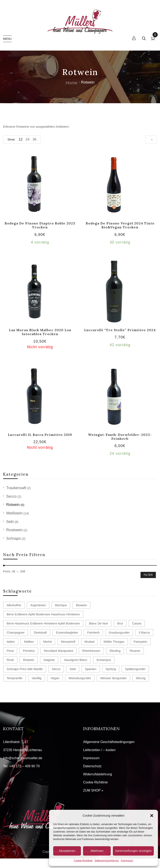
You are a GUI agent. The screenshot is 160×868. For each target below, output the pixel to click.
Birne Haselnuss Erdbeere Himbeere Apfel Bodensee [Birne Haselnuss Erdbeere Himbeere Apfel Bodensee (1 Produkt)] (43, 623)
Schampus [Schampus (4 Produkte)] (104, 660)
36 (34, 139)
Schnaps (13, 538)
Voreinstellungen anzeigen (133, 851)
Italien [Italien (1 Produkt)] (11, 642)
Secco (11, 496)
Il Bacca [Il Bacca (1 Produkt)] (144, 632)
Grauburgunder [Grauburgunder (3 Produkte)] (119, 632)
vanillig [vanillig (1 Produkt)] (37, 678)
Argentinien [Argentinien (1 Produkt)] (38, 605)
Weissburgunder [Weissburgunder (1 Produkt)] (80, 678)
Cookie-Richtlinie (83, 861)
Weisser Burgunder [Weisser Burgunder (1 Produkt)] (113, 678)
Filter (148, 575)
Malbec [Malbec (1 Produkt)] (29, 642)
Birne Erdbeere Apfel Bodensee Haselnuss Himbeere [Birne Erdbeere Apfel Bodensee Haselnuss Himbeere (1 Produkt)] (43, 614)
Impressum (127, 861)
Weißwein (14, 513)
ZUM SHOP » (93, 790)
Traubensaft (16, 488)
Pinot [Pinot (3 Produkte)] (10, 651)
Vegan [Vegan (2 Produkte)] (55, 678)
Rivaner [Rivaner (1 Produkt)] (135, 651)
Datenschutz (92, 766)
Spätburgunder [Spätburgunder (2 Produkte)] (135, 669)
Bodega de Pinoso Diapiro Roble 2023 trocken (40, 225)
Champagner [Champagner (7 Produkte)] (16, 632)
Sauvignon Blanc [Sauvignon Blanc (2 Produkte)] (76, 660)
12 (21, 139)
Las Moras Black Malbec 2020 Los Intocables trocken (40, 332)
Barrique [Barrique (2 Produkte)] (61, 605)
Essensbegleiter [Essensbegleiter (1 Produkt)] (67, 632)
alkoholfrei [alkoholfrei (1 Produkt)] (14, 605)
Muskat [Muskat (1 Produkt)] (89, 642)
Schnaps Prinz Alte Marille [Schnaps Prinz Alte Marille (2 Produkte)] (25, 669)
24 (28, 139)
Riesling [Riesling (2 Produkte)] (115, 651)
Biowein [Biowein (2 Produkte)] (81, 605)
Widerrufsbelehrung (98, 774)
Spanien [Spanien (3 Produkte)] (91, 669)
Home (72, 83)
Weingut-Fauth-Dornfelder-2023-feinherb (120, 437)
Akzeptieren (67, 851)
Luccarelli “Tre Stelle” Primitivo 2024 (120, 330)
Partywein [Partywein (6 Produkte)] (140, 642)
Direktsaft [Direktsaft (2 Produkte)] (40, 632)
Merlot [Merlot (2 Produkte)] (48, 642)
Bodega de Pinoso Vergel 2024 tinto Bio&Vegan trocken (120, 225)
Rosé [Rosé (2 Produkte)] (10, 660)
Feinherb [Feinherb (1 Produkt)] (93, 632)
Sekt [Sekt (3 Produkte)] (73, 669)
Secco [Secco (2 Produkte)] (56, 669)
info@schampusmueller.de (23, 758)
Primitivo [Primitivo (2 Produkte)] (29, 651)
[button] (152, 816)
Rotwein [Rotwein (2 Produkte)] (29, 660)
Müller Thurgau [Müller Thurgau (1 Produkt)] (114, 642)
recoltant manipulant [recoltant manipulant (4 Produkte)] (58, 651)
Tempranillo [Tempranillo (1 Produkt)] (15, 678)
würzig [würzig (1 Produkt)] (141, 678)
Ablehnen (97, 851)
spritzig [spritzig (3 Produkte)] (111, 669)
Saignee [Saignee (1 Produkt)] (49, 660)
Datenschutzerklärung (107, 861)
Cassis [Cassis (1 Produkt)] (137, 623)
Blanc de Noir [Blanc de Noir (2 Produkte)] (99, 623)
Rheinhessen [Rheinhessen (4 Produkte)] (91, 651)
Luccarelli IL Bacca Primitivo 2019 (40, 435)
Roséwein (14, 530)
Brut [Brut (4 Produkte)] (120, 623)
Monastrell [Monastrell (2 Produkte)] (68, 642)
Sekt (10, 522)
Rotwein (13, 505)
